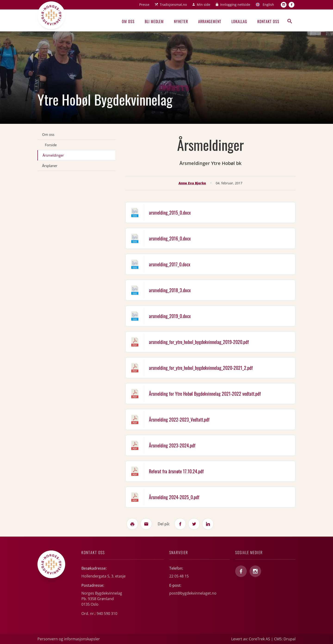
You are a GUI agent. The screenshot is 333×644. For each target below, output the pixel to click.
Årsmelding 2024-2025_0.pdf (174, 497)
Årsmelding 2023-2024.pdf (172, 445)
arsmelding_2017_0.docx (170, 264)
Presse (144, 5)
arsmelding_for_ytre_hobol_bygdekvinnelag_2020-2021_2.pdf (201, 368)
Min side (203, 5)
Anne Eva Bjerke (192, 183)
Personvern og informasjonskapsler (69, 639)
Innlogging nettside (235, 5)
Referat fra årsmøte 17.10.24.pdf (176, 471)
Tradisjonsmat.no (173, 5)
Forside (51, 145)
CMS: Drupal (285, 639)
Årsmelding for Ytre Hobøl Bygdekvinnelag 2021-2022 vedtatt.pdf (205, 394)
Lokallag (239, 21)
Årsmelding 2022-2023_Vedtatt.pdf (179, 419)
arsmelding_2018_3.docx (170, 290)
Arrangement (210, 21)
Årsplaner (50, 166)
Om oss (128, 21)
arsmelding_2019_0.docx (170, 316)
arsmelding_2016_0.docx (170, 238)
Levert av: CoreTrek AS (251, 639)
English (268, 5)
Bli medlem (154, 21)
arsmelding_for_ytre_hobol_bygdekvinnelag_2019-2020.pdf (199, 342)
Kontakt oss (268, 21)
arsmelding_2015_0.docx (170, 213)
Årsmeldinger (53, 155)
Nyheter (181, 21)
